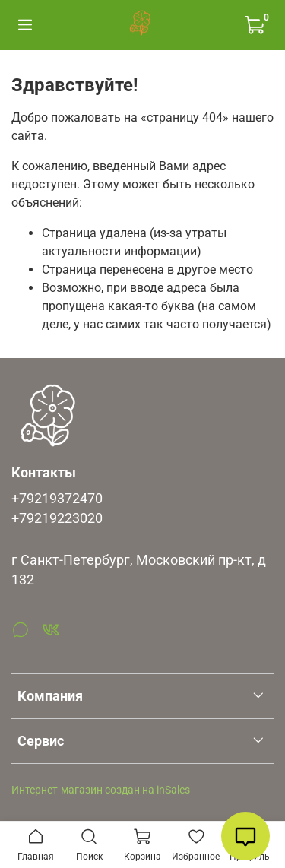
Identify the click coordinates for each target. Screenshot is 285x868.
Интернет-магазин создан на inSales (101, 790)
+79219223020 (57, 518)
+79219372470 (57, 499)
